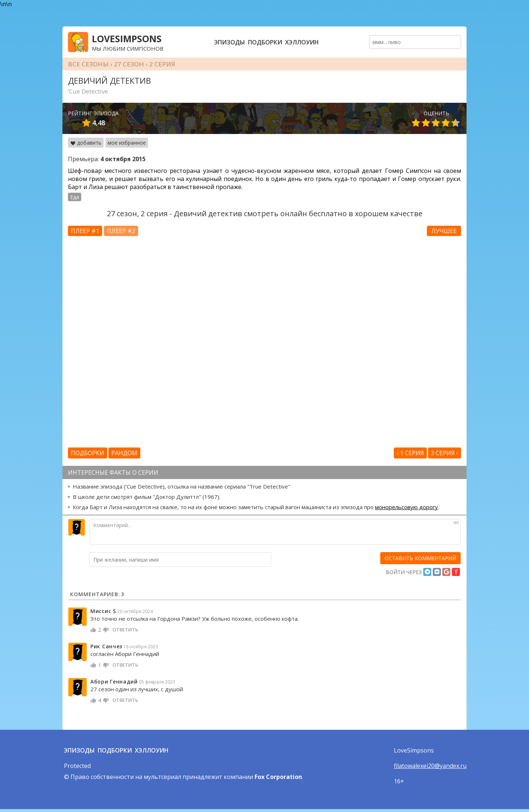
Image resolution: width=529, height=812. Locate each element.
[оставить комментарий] (420, 558)
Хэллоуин (302, 42)
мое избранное (127, 143)
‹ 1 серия (410, 453)
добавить (86, 143)
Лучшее (444, 231)
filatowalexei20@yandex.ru (430, 766)
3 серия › (445, 453)
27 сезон (129, 64)
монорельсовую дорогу (406, 507)
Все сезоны (88, 64)
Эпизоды (230, 42)
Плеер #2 (121, 231)
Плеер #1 (85, 231)
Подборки (265, 42)
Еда (75, 197)
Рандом (124, 453)
